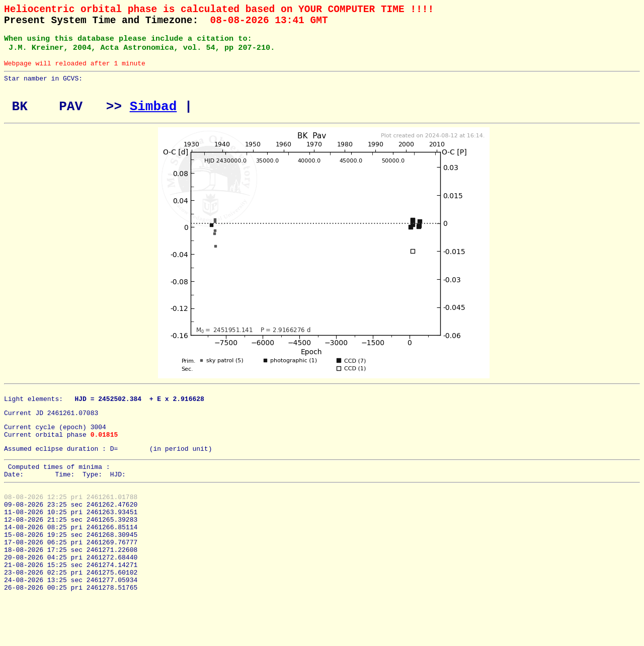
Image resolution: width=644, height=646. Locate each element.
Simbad (153, 120)
